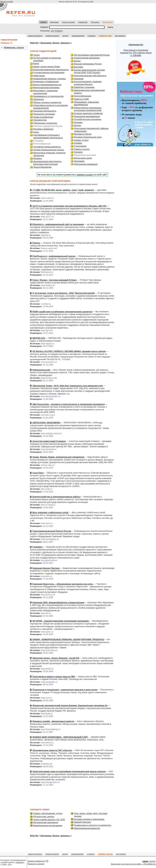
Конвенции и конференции (46, 82)
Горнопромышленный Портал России (52, 531)
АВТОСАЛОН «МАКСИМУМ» (47, 423)
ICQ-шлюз (95, 22)
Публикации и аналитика (45, 123)
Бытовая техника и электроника (89, 819)
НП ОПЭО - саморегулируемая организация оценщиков (61, 621)
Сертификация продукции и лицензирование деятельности (48, 136)
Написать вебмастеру (37, 861)
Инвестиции (39, 76)
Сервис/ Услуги (81, 140)
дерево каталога (52, 36)
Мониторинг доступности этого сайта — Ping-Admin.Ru (133, 864)
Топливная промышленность (47, 147)
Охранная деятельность (45, 111)
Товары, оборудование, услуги (48, 813)
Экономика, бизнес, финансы (55, 43)
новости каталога (35, 36)
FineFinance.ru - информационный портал (54, 256)
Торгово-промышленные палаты (49, 150)
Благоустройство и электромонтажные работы (57, 497)
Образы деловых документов (47, 102)
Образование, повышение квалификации (86, 103)
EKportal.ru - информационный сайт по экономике (58, 224)
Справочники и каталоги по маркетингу (93, 825)
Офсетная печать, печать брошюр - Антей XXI (56, 658)
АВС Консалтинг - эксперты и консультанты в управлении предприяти (69, 404)
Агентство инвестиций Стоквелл (49, 441)
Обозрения (39, 99)
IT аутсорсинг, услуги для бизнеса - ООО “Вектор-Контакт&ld (64, 293)
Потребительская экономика (88, 119)
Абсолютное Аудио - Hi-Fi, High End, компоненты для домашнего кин (68, 386)
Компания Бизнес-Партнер (46, 568)
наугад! (65, 36)
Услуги (36, 55)
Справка (78, 143)
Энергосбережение (42, 167)
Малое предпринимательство (47, 85)
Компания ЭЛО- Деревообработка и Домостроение (58, 603)
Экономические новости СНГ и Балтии (52, 750)
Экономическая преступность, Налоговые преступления (48, 163)
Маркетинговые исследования (48, 825)
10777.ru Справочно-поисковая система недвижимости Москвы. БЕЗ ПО (69, 206)
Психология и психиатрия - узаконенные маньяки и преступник (65, 690)
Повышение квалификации (87, 116)
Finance (36, 243)
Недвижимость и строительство (48, 96)
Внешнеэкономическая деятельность (51, 70)
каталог (44, 22)
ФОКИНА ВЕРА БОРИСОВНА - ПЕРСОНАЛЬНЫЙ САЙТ (60, 737)
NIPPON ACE (39, 338)
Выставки (79, 67)
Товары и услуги (82, 149)
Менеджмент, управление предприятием (46, 92)
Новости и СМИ (81, 99)
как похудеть (57, 31)
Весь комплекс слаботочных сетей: (51, 512)
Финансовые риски (83, 158)
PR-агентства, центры (44, 816)
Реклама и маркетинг (43, 129)
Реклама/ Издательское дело (88, 137)
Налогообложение (83, 96)
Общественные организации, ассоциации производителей (88, 109)
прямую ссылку (85, 175)
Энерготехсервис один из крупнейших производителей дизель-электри (69, 771)
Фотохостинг (108, 22)
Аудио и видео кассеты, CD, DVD (49, 820)
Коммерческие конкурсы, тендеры (50, 79)
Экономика (79, 161)
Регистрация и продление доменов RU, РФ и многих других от (136, 60)
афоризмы (54, 22)
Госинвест (38, 547)
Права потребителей (43, 117)
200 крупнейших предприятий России (92, 55)
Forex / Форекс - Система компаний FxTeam (55, 280)
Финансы (38, 158)
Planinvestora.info (41, 370)
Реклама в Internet (83, 134)
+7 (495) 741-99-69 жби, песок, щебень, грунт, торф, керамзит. (63, 190)
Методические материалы (46, 822)
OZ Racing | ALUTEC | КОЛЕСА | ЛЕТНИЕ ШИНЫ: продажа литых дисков (69, 351)
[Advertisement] (77, 13)
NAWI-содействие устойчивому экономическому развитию (62, 312)
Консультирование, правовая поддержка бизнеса (88, 83)
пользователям (78, 36)
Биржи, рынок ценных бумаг (47, 67)
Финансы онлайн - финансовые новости (53, 721)
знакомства (83, 22)
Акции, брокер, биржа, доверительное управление (58, 457)
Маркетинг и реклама (84, 87)
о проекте (91, 36)
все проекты (120, 36)
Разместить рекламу (36, 864)
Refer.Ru (34, 43)
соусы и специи (68, 22)
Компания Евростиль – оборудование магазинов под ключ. (63, 584)
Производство (40, 120)
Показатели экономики (44, 114)
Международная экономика (46, 88)
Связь (36, 132)
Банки (36, 63)
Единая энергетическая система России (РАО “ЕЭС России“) (89, 71)
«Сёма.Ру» (20, 862)
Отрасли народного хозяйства (88, 113)
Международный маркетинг (87, 828)
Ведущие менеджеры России (88, 64)
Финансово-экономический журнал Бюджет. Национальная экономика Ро (70, 705)
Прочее (78, 125)
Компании (79, 79)
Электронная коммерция (86, 164)
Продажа (78, 122)
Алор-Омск (38, 473)
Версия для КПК (7, 2)
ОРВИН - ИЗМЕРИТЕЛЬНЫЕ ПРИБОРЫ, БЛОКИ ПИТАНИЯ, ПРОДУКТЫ (68, 639)
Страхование (80, 146)
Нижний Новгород (83, 822)
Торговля (78, 152)
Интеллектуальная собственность (90, 76)
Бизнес (77, 61)
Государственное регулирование (49, 73)
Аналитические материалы (87, 58)
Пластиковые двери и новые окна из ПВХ (54, 677)
